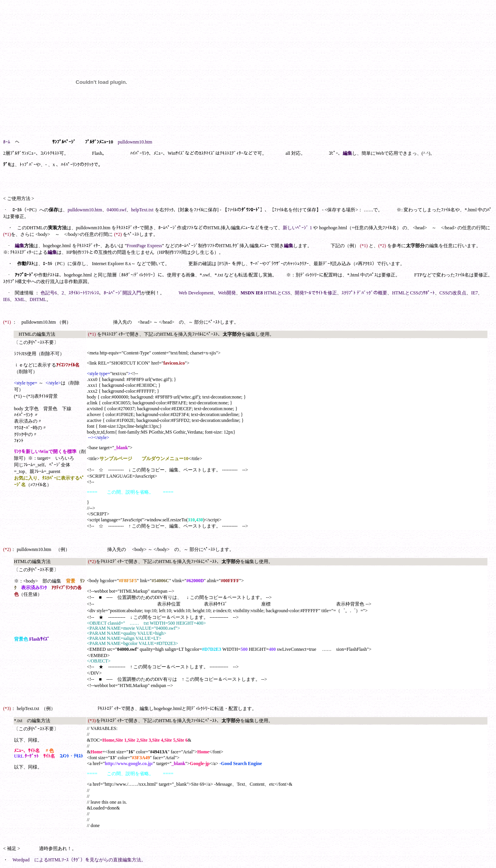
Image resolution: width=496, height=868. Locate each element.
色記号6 (49, 293)
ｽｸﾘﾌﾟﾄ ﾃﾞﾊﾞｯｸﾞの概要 (364, 293)
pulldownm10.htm (85, 210)
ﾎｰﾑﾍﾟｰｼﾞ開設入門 (122, 293)
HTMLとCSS (277, 293)
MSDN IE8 (252, 293)
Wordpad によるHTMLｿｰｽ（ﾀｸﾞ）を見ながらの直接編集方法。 (79, 860)
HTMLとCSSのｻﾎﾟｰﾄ (413, 293)
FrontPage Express (144, 246)
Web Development (196, 293)
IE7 (474, 293)
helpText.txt (142, 210)
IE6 (6, 299)
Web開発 (227, 293)
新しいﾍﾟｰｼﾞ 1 (297, 228)
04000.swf (117, 210)
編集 (347, 153)
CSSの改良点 (453, 293)
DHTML (38, 299)
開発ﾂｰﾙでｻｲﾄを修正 (316, 293)
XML (20, 299)
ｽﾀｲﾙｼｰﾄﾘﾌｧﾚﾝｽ (84, 293)
